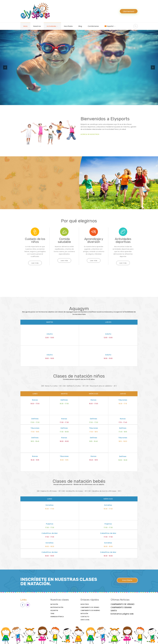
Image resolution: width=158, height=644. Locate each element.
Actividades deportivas (123, 240)
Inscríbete (68, 26)
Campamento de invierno (90, 610)
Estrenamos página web (122, 614)
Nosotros (37, 26)
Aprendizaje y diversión (94, 240)
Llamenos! (129, 11)
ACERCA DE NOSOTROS (90, 134)
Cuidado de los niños (35, 240)
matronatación (57, 607)
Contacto (85, 617)
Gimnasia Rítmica (57, 617)
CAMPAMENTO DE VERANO (122, 604)
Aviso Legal (85, 620)
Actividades (51, 26)
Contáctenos (93, 26)
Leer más (35, 263)
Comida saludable (64, 240)
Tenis (52, 614)
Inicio (25, 26)
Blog (80, 26)
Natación (54, 604)
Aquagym (54, 610)
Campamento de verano (90, 607)
